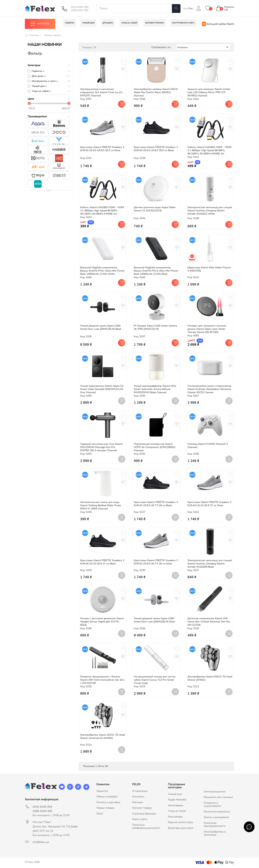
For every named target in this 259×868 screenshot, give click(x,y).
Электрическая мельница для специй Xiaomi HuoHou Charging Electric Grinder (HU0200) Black (210, 564)
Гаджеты (37, 71)
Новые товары (105, 808)
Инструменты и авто (44, 81)
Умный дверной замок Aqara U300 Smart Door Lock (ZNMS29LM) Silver (155, 620)
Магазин (138, 802)
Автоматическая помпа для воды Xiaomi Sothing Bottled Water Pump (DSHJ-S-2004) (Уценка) (101, 505)
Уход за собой (40, 91)
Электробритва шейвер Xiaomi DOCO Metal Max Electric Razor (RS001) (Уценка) (156, 92)
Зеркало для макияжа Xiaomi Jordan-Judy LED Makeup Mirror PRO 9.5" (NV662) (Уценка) (209, 92)
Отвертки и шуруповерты (212, 804)
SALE (100, 814)
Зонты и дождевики (216, 817)
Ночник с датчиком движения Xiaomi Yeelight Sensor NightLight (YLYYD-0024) (102, 622)
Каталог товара (142, 808)
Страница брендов (144, 814)
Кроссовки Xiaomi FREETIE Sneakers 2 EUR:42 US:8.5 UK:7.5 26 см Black (156, 504)
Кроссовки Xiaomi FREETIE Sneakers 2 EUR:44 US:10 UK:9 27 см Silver (209, 504)
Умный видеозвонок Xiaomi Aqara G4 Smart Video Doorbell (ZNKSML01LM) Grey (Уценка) (102, 389)
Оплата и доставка (108, 802)
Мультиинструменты (217, 812)
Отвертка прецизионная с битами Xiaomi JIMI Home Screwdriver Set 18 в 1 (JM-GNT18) (102, 680)
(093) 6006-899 (80, 7)
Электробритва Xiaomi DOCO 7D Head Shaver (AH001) (210, 678)
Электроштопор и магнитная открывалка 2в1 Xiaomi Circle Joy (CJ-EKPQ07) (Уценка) (102, 92)
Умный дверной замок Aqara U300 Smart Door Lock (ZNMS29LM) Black (101, 327)
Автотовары (176, 805)
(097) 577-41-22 (43, 831)
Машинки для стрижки (218, 797)
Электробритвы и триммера (215, 833)
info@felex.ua (41, 842)
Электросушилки (215, 792)
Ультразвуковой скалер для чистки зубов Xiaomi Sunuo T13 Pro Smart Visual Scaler (155, 680)
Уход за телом (177, 811)
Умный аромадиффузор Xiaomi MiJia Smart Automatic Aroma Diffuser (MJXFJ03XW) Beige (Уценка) (155, 389)
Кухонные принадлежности (215, 824)
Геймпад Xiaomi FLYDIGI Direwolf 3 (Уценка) (208, 446)
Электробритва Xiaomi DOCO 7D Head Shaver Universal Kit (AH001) (102, 736)
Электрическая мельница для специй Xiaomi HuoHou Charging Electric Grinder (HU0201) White (210, 211)
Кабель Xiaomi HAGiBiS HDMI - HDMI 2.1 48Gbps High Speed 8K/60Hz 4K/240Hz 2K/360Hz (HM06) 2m (209, 151)
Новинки (203, 47)
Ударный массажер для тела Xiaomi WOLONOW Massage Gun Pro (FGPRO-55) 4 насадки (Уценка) (101, 447)
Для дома (38, 76)
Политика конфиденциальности (146, 826)
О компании (140, 791)
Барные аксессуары (180, 822)
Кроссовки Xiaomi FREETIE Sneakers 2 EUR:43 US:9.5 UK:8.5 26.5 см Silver (102, 149)
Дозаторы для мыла (181, 828)
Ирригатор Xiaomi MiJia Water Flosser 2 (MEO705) (209, 269)
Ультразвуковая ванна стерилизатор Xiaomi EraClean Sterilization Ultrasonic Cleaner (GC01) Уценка (209, 389)
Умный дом (38, 86)
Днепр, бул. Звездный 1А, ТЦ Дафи (55, 826)
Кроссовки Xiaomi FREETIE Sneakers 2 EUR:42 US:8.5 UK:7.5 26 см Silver (156, 562)
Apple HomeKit (177, 800)
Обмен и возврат (107, 797)
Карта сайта (140, 819)
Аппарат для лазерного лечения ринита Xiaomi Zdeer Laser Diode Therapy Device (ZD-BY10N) (207, 329)
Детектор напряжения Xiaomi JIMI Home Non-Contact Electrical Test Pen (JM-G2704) (209, 622)
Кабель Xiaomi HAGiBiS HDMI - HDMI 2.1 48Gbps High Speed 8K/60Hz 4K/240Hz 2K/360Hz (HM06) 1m (102, 211)
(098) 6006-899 (80, 10)
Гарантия (102, 791)
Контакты (138, 797)
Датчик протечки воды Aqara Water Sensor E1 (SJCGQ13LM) (155, 209)
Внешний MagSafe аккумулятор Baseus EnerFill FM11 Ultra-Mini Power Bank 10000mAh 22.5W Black (156, 271)
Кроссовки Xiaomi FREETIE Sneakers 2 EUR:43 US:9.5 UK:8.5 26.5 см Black (156, 149)
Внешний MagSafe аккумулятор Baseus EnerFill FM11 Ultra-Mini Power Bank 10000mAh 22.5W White (102, 271)
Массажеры (175, 817)
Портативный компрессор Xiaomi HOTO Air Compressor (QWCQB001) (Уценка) (155, 447)
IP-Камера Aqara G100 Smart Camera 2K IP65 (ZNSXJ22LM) (155, 327)
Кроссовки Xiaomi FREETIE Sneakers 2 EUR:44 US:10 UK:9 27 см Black (102, 562)
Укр (185, 9)
